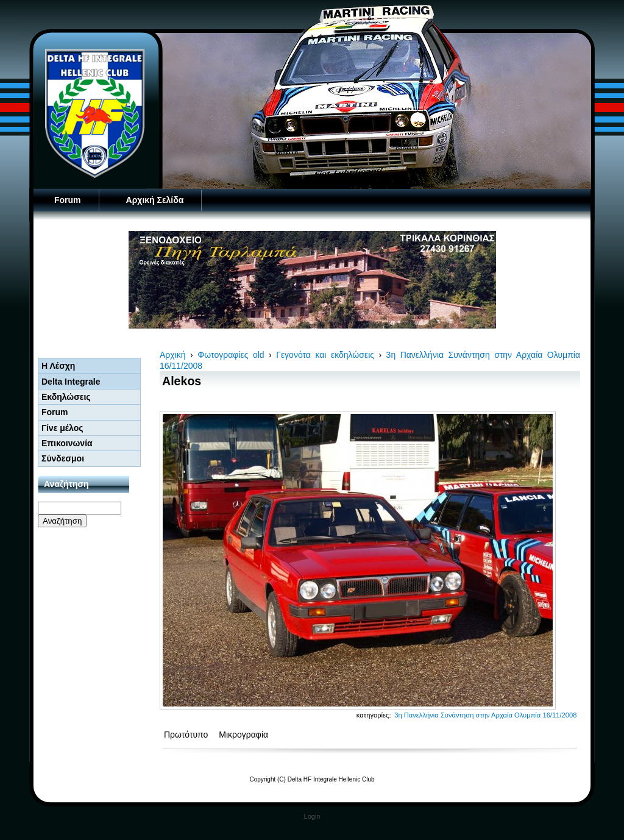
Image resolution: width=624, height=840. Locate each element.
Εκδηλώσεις (66, 397)
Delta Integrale (71, 382)
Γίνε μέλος (62, 428)
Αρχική (173, 355)
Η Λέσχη (58, 366)
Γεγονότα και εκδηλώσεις (325, 355)
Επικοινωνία (67, 443)
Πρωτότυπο (187, 735)
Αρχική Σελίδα (155, 200)
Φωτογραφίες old (231, 355)
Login (312, 816)
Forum (68, 200)
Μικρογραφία (243, 735)
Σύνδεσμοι (63, 458)
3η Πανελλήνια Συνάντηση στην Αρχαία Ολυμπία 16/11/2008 (485, 715)
